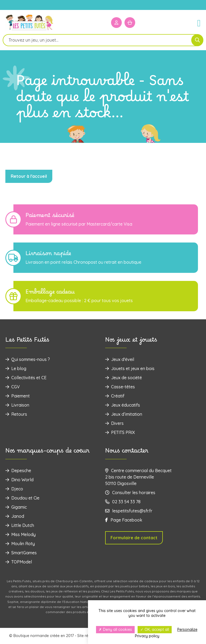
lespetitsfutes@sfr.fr (129, 511)
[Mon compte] (116, 23)
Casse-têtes (120, 387)
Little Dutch (20, 525)
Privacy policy (147, 636)
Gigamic (16, 507)
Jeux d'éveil (120, 359)
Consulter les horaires (130, 493)
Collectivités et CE (26, 378)
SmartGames (21, 553)
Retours (16, 414)
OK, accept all (155, 629)
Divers (114, 423)
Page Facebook (124, 520)
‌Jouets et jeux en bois (130, 368)
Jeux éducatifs (123, 405)
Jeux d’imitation (124, 414)
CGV (13, 387)
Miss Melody (21, 534)
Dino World (19, 480)
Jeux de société (124, 378)
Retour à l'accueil (29, 176)
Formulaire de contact (134, 538)
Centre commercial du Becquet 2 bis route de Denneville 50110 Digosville (138, 477)
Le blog (16, 368)
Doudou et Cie (22, 498)
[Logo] (30, 30)
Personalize (187, 629)
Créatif (115, 396)
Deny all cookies (115, 629)
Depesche (18, 471)
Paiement (18, 396)
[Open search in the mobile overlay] (103, 40)
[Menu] (197, 23)
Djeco (14, 489)
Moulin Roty (20, 544)
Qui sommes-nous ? (28, 359)
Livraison (17, 405)
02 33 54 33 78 (123, 502)
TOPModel (19, 562)
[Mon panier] (130, 23)
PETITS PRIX (120, 432)
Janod (15, 516)
